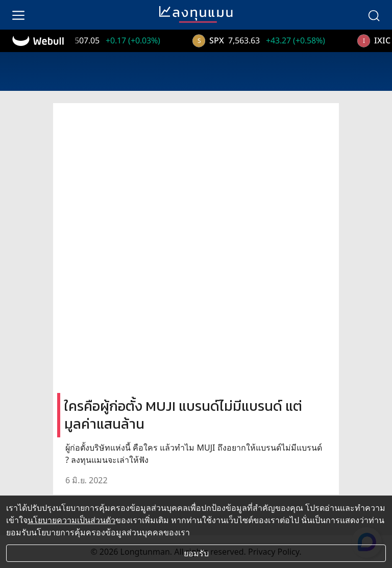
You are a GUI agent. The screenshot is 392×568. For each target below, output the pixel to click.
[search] (374, 15)
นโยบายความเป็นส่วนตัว (71, 520)
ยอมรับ (196, 553)
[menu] (18, 15)
